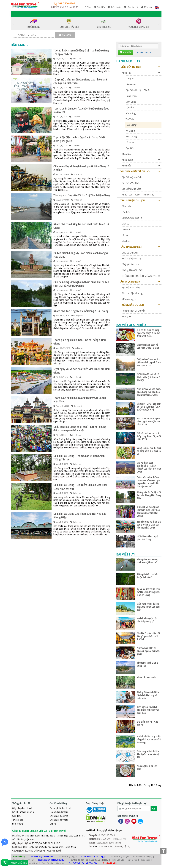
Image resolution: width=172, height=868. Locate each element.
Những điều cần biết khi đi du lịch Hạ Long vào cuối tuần (148, 695)
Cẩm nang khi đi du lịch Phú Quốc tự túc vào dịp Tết (149, 754)
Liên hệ (53, 824)
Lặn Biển (126, 212)
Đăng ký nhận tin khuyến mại (132, 803)
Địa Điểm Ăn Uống (131, 287)
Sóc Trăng (131, 113)
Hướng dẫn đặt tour (59, 812)
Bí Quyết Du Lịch (130, 264)
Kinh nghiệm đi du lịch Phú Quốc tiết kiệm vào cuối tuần (148, 710)
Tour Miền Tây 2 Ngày (119, 857)
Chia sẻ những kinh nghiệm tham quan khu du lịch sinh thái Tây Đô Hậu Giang (81, 284)
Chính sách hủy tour (59, 820)
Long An (130, 78)
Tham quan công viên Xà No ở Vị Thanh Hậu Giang (82, 195)
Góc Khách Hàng (58, 803)
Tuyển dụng (18, 820)
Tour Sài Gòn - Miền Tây (23, 860)
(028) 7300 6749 (107, 835)
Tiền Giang (131, 84)
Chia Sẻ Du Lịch (130, 253)
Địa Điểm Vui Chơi (131, 183)
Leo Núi (126, 229)
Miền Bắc (141, 166)
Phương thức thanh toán (61, 808)
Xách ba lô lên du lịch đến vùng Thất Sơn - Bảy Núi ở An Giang (149, 739)
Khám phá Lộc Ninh (146, 677)
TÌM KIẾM (65, 35)
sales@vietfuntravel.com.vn (108, 843)
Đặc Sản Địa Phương (132, 293)
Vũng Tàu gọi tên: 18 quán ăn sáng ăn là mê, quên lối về (149, 451)
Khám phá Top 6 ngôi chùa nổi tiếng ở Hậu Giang (81, 311)
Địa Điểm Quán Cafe (132, 177)
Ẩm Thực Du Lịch (139, 282)
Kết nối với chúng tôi (128, 816)
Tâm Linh (126, 206)
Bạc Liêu (130, 148)
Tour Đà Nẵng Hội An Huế (53, 863)
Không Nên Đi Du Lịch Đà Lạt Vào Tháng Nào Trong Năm (149, 495)
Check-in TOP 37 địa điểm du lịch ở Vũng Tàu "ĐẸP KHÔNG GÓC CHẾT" (149, 407)
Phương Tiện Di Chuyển (133, 311)
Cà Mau (130, 142)
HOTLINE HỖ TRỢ (18, 863)
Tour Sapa (146, 860)
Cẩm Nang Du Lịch (139, 247)
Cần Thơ (130, 107)
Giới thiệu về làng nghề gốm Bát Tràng (147, 538)
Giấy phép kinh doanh (22, 808)
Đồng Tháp (131, 96)
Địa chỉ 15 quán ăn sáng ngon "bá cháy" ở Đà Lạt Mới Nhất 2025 (149, 333)
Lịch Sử (125, 224)
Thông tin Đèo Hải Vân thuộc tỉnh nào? (147, 576)
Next (159, 23)
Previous (13, 23)
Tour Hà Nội (132, 860)
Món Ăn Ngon (129, 299)
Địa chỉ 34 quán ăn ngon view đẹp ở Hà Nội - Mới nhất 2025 (149, 421)
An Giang (130, 131)
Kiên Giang (131, 136)
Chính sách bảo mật (59, 816)
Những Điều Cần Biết (132, 270)
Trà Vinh (130, 119)
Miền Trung (141, 160)
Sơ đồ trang (18, 824)
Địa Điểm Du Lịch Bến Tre (138, 90)
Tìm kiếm (126, 52)
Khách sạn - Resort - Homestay (138, 195)
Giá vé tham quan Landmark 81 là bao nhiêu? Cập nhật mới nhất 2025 (149, 467)
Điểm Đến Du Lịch (139, 67)
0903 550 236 (119, 839)
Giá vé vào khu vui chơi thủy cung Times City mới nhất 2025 (149, 436)
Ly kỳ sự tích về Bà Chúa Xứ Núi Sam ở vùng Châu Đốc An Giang (149, 592)
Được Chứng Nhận (95, 803)
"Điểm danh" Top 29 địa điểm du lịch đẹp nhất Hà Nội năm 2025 (149, 362)
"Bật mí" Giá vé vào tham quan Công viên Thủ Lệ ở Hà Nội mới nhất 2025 (149, 392)
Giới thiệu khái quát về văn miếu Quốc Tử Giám (148, 346)
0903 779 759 (104, 839)
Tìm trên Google (143, 52)
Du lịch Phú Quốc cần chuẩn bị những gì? (147, 620)
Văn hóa (126, 241)
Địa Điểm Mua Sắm (131, 189)
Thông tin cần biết (21, 803)
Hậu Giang (131, 125)
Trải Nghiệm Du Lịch (139, 200)
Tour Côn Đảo (118, 860)
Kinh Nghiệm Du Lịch (132, 258)
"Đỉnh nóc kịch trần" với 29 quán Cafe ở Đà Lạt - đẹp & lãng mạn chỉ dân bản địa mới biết (148, 482)
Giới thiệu (17, 816)
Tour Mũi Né (33, 863)
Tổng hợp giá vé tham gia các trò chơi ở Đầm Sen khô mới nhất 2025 (149, 525)
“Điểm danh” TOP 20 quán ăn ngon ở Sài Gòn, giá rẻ (148, 651)
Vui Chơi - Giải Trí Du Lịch (139, 171)
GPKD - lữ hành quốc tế (23, 812)
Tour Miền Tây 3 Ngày (142, 857)
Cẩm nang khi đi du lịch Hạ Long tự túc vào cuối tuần (148, 607)
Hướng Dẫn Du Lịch (139, 305)
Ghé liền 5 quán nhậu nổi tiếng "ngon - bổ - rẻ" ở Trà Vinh (148, 636)
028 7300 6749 (64, 3)
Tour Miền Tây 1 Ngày (67, 857)
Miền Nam (141, 154)
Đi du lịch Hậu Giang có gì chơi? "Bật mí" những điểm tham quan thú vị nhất (80, 429)
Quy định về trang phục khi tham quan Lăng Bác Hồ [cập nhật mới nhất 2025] (148, 511)
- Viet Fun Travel (53, 851)
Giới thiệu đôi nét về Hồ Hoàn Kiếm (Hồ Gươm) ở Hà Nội (149, 377)
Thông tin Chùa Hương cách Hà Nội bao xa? (147, 561)
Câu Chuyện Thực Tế (132, 218)
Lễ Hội (125, 235)
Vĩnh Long (131, 102)
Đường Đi (126, 316)
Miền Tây (141, 73)
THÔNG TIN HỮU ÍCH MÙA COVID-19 (141, 276)
